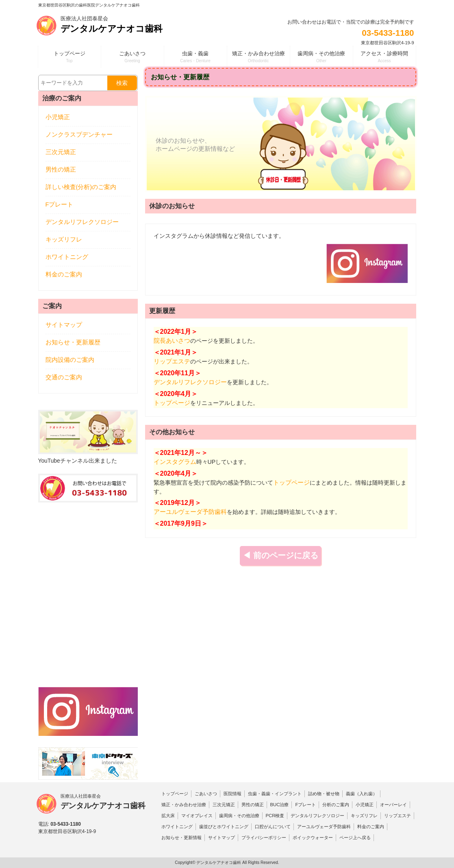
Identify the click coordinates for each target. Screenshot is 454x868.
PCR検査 (275, 816)
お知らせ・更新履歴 (73, 342)
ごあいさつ (206, 794)
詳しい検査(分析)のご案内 (81, 187)
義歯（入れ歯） (362, 794)
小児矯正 (58, 117)
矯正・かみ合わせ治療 (184, 805)
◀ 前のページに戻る (280, 555)
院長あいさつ (172, 341)
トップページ (172, 403)
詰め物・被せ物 (324, 794)
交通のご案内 (64, 377)
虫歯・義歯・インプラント (275, 794)
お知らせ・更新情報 (181, 838)
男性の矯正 (61, 170)
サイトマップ (64, 325)
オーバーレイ (393, 805)
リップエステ (172, 361)
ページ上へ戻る (355, 838)
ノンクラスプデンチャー (79, 135)
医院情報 (232, 794)
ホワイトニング (67, 257)
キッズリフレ (64, 239)
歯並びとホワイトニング (224, 827)
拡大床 (168, 816)
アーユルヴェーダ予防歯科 (190, 512)
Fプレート (60, 204)
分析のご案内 (336, 805)
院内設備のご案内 (70, 360)
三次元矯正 (61, 152)
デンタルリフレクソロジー (190, 382)
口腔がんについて (273, 827)
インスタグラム (175, 462)
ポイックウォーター (313, 838)
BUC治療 (280, 805)
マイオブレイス (197, 816)
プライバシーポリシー (264, 838)
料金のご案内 (64, 274)
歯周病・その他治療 (239, 816)
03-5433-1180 (388, 33)
